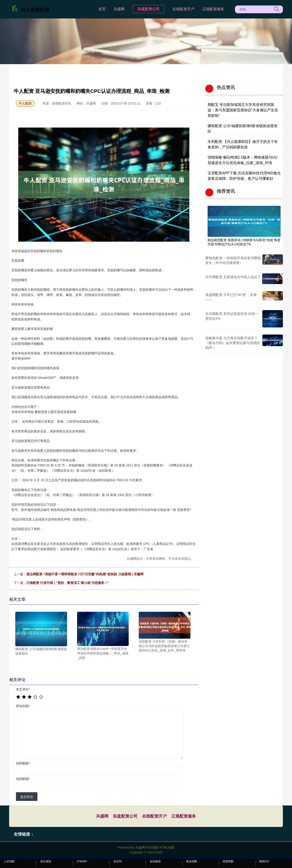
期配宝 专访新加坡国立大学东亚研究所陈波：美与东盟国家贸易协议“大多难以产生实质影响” (243, 110)
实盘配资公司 (149, 9)
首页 (102, 9)
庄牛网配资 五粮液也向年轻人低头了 (233, 277)
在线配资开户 (183, 9)
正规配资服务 (213, 9)
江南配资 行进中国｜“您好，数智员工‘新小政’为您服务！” (68, 583)
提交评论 (27, 797)
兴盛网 (119, 9)
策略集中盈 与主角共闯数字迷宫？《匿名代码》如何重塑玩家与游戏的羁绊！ (233, 343)
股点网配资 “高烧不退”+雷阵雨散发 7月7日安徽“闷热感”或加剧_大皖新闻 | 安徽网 (85, 574)
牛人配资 (25, 103)
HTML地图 (167, 847)
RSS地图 (152, 847)
